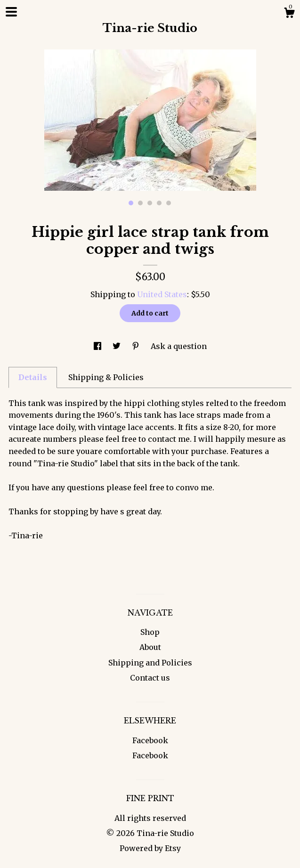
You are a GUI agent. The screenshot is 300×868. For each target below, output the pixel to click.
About (150, 647)
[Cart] (289, 14)
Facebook (150, 740)
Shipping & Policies (106, 377)
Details (33, 377)
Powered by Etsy (150, 848)
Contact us (150, 678)
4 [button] (159, 203)
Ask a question (179, 346)
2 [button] (140, 203)
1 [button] (131, 203)
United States (162, 294)
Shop (150, 632)
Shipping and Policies (150, 663)
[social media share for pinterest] (137, 346)
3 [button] (150, 203)
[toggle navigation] (11, 12)
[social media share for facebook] (98, 346)
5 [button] (169, 203)
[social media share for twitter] (118, 346)
